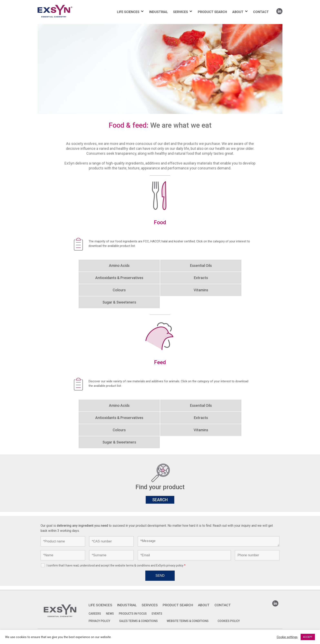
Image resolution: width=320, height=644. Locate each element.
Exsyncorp (65, 5)
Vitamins (201, 290)
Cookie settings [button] (287, 637)
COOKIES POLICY (229, 621)
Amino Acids (119, 265)
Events (157, 614)
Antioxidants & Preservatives (119, 278)
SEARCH (160, 500)
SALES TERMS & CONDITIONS (138, 621)
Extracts (201, 278)
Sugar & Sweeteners (119, 302)
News (110, 614)
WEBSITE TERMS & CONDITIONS (188, 621)
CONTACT (261, 12)
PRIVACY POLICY (99, 621)
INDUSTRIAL (159, 12)
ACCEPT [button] (308, 637)
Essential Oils (201, 265)
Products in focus (133, 614)
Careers (95, 614)
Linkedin (279, 10)
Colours (119, 290)
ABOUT (238, 12)
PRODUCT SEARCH (212, 12)
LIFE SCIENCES (128, 12)
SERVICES (181, 12)
